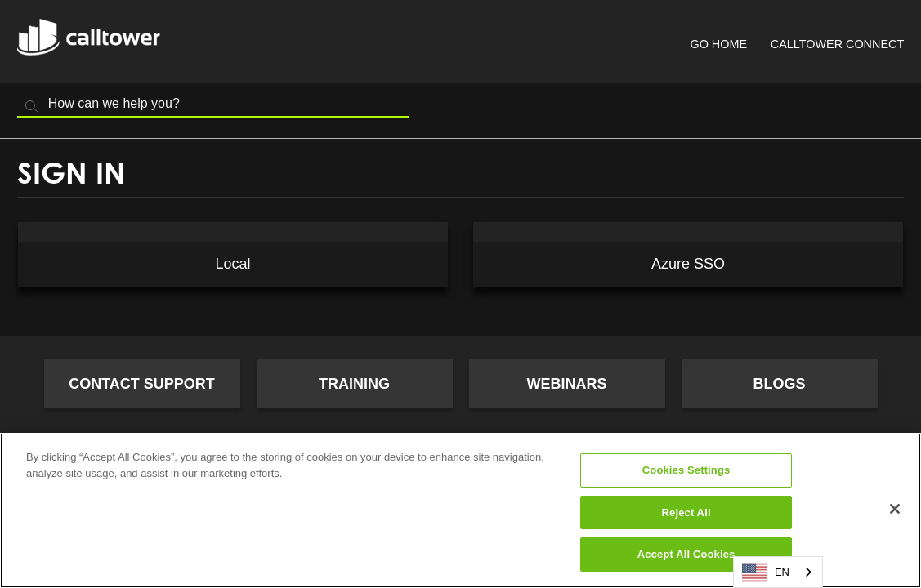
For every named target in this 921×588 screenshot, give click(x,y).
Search (32, 107)
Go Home (718, 44)
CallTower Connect (837, 44)
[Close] (895, 509)
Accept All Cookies (686, 554)
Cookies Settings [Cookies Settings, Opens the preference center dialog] (686, 470)
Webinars (567, 384)
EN (766, 572)
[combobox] (778, 572)
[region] (460, 510)
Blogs (779, 384)
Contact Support (142, 384)
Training (354, 384)
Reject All (686, 512)
